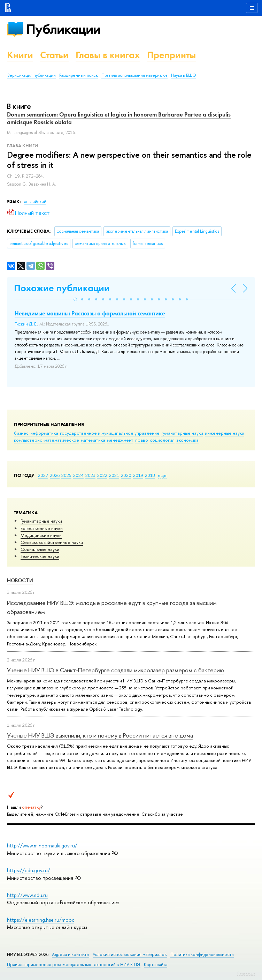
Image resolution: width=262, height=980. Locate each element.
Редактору (246, 973)
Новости (20, 580)
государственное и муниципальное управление (110, 433)
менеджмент (120, 440)
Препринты (171, 55)
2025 (66, 475)
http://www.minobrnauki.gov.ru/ (42, 846)
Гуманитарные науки (41, 521)
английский (35, 202)
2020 (126, 475)
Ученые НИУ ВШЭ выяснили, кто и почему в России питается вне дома (100, 735)
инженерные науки (225, 433)
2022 (102, 475)
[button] (75, 299)
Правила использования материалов (134, 75)
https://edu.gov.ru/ (29, 870)
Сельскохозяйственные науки (52, 542)
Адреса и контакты (71, 954)
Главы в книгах (108, 55)
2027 (43, 475)
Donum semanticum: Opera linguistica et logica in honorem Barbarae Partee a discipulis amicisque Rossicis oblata (119, 118)
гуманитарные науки (182, 433)
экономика (187, 440)
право (142, 440)
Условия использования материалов (130, 954)
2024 (78, 475)
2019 (138, 475)
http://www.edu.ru (27, 895)
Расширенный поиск (79, 75)
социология (162, 440)
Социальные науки (40, 549)
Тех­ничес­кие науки (40, 556)
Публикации (63, 29)
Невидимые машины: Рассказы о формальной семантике (90, 313)
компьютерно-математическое (47, 440)
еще (162, 475)
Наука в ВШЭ (183, 75)
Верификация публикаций (32, 75)
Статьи (54, 55)
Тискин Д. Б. (26, 324)
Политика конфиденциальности (202, 954)
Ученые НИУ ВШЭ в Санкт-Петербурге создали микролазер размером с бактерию (115, 670)
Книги (20, 55)
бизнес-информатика (36, 433)
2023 (90, 475)
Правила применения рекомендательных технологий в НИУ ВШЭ (74, 964)
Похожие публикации (62, 288)
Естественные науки (42, 528)
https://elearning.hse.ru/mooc (41, 920)
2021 (114, 475)
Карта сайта (156, 964)
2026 (55, 475)
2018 (150, 475)
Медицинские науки (41, 535)
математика (93, 440)
